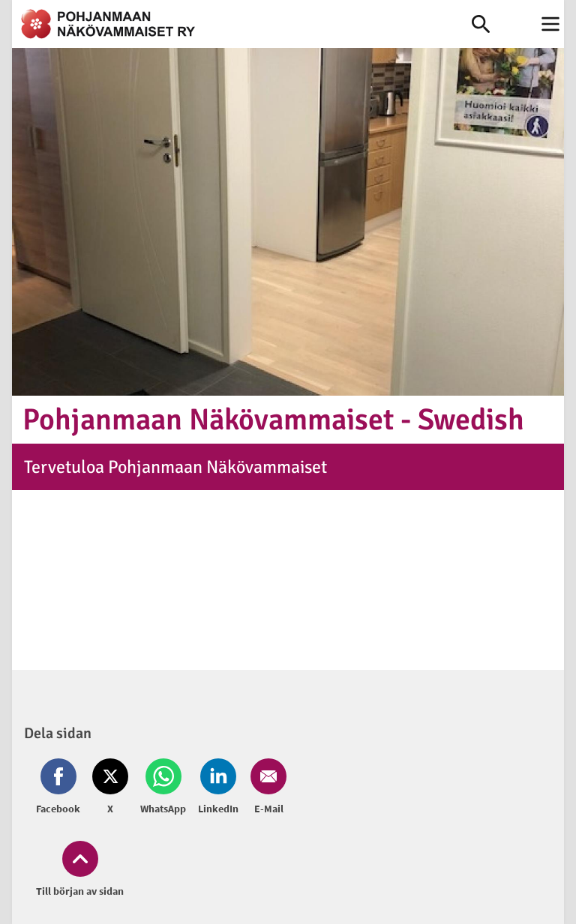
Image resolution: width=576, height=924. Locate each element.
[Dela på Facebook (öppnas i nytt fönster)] (61, 788)
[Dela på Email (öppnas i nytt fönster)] (265, 788)
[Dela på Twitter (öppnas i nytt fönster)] (110, 788)
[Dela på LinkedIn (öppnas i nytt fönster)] (218, 788)
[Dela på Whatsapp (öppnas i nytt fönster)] (163, 788)
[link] (242, 24)
